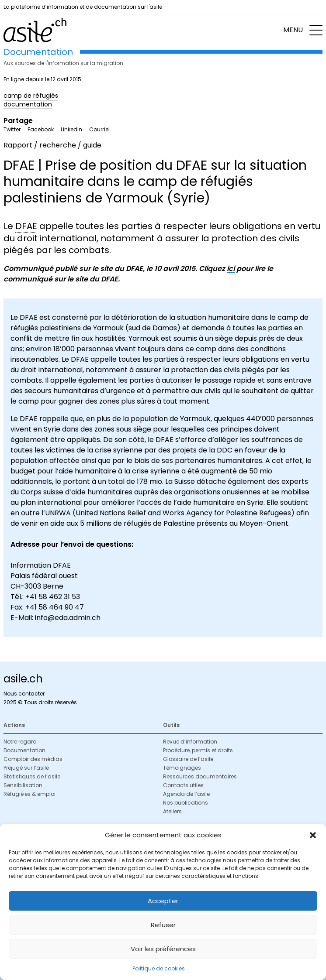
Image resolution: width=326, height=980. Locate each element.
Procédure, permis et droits (198, 750)
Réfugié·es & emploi (29, 794)
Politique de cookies (159, 968)
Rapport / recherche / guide (52, 145)
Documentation (24, 750)
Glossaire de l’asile (188, 759)
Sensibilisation (23, 785)
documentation (28, 104)
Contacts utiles (183, 785)
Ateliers (172, 811)
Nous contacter (24, 694)
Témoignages (182, 768)
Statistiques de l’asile (32, 776)
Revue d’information (190, 742)
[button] (313, 835)
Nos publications (186, 803)
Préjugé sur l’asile (26, 768)
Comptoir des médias (33, 759)
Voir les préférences (163, 949)
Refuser (163, 925)
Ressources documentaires (200, 776)
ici (231, 269)
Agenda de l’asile (186, 794)
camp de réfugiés (31, 96)
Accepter (163, 901)
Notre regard (20, 742)
